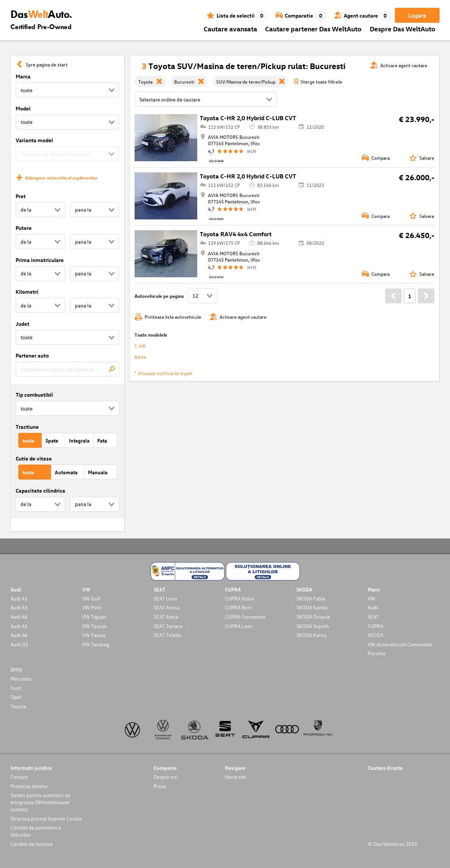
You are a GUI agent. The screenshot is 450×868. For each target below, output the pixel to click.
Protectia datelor (29, 786)
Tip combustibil (34, 395)
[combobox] (67, 369)
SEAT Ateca (166, 617)
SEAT (373, 617)
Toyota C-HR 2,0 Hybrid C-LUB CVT (248, 118)
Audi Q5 (19, 644)
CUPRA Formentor (245, 617)
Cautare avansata (230, 29)
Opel (16, 697)
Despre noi (166, 777)
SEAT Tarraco (168, 626)
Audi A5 (19, 626)
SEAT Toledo (168, 635)
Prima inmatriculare (40, 260)
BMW (16, 670)
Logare (417, 15)
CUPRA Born (239, 607)
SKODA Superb (313, 626)
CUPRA (375, 626)
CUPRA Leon (239, 626)
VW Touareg (96, 644)
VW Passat (94, 635)
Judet (23, 324)
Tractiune (27, 427)
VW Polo (92, 607)
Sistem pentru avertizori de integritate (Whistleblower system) (40, 802)
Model (23, 108)
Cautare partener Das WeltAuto (313, 29)
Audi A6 (19, 635)
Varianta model (34, 140)
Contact (19, 777)
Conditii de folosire (32, 844)
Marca (23, 76)
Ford (16, 688)
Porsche (377, 653)
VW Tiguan (94, 617)
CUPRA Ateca (239, 598)
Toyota (18, 706)
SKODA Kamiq (312, 607)
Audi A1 (19, 598)
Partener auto (32, 355)
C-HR (140, 346)
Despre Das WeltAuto (403, 29)
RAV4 (140, 357)
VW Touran (95, 626)
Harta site (235, 777)
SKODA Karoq (311, 635)
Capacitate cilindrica (40, 491)
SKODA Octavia (313, 617)
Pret (21, 196)
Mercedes (21, 679)
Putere (24, 228)
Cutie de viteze (34, 458)
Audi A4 (19, 617)
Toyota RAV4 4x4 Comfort (236, 234)
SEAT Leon (165, 598)
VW (372, 598)
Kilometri (27, 292)
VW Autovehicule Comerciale (400, 644)
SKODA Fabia (311, 598)
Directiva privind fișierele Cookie (46, 819)
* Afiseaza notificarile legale (163, 373)
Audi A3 (19, 607)
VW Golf (91, 598)
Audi (373, 607)
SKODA (375, 635)
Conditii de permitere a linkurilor (36, 831)
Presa (160, 786)
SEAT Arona (166, 607)
